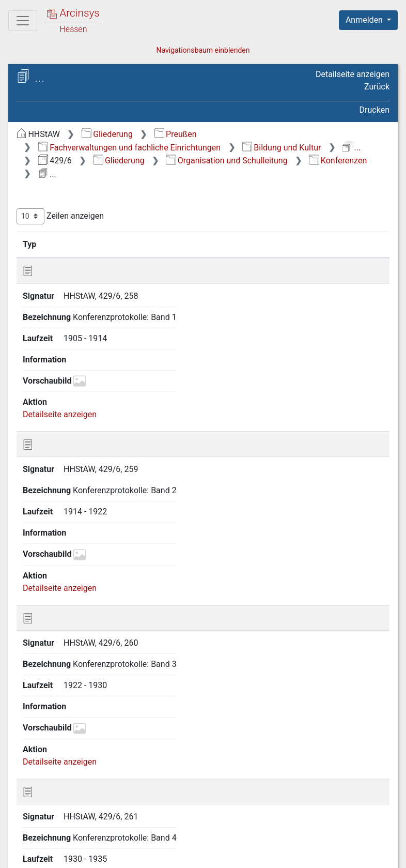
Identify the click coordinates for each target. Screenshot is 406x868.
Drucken (374, 110)
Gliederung (107, 134)
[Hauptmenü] (23, 21)
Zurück (377, 87)
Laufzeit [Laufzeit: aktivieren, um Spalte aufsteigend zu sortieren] (286, 244)
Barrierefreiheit (295, 854)
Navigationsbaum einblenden (203, 50)
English (24, 847)
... (352, 148)
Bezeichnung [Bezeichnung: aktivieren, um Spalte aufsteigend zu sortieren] (176, 244)
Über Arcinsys (139, 854)
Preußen (176, 134)
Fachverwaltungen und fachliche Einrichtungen (129, 148)
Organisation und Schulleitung (227, 161)
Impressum (372, 854)
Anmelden (365, 20)
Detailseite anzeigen (353, 74)
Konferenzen (338, 161)
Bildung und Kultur (282, 148)
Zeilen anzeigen (60, 216)
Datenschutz (216, 854)
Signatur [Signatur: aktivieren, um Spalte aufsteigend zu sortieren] (78, 244)
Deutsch (62, 847)
